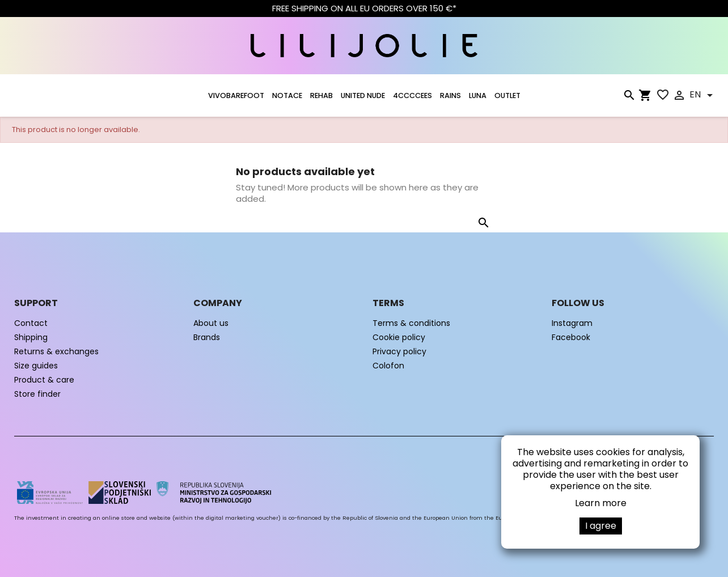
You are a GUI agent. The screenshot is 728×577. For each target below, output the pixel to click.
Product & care (44, 380)
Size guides (36, 366)
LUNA (478, 96)
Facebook (571, 337)
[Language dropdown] (703, 95)
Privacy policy (399, 351)
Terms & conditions (411, 323)
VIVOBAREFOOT (236, 96)
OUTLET (507, 96)
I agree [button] (601, 526)
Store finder (37, 394)
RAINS (450, 96)
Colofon (388, 366)
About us (211, 323)
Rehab (321, 96)
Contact (31, 323)
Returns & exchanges (56, 351)
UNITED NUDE (363, 96)
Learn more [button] (601, 503)
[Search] (629, 97)
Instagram (572, 323)
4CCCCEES (412, 96)
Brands (207, 337)
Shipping (31, 337)
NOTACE (287, 96)
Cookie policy (399, 337)
